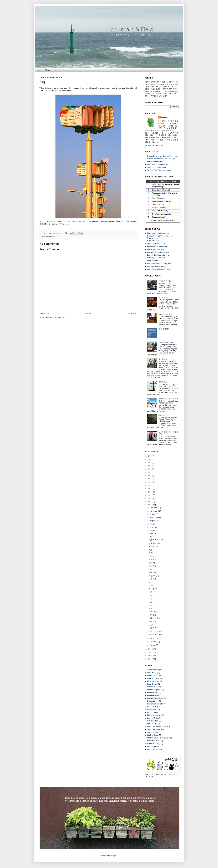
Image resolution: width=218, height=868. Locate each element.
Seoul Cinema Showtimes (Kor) (159, 269)
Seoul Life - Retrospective (157, 727)
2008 (150, 652)
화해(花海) (153, 612)
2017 (150, 482)
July (151, 524)
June (152, 527)
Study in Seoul (153, 735)
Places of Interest (154, 715)
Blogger (113, 856)
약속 (151, 605)
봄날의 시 (153, 621)
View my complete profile (154, 145)
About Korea (50, 237)
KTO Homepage (153, 241)
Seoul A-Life (152, 724)
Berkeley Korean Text (155, 162)
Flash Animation (153, 681)
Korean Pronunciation (155, 698)
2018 (150, 479)
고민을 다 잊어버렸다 (167, 342)
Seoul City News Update (156, 244)
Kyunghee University (155, 704)
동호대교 (153, 537)
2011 (150, 502)
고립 (151, 602)
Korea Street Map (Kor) (156, 249)
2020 (150, 472)
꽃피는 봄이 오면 (156, 634)
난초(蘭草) (153, 563)
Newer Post (44, 313)
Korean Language (154, 690)
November (154, 511)
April (152, 534)
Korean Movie (152, 693)
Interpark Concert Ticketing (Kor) (159, 264)
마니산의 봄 (154, 546)
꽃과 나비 (153, 573)
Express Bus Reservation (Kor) (159, 255)
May (152, 531)
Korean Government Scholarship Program (163, 156)
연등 (151, 550)
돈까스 (152, 586)
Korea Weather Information (157, 247)
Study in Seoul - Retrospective (158, 738)
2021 (150, 469)
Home (39, 70)
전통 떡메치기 (155, 543)
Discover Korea (51, 70)
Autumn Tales (152, 676)
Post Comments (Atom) (58, 317)
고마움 (152, 556)
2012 (150, 498)
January (153, 645)
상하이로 (153, 579)
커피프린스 (163, 298)
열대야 (161, 415)
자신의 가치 (154, 628)
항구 (151, 592)
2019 (150, 476)
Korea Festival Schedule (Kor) (158, 252)
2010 (150, 505)
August (153, 521)
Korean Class (152, 687)
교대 (151, 595)
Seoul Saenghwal (154, 729)
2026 (150, 456)
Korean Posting (153, 695)
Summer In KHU (153, 741)
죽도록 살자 (163, 359)
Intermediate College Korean (158, 164)
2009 (150, 649)
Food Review (152, 684)
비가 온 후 (153, 589)
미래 (151, 553)
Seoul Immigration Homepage (158, 233)
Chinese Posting (153, 678)
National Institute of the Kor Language (161, 159)
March (152, 638)
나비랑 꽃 (153, 566)
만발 (151, 608)
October (153, 514)
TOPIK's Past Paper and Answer (159, 170)
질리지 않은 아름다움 (157, 540)
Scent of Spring (153, 718)
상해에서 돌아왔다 (166, 314)
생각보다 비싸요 (165, 281)
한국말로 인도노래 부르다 (168, 399)
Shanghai (151, 732)
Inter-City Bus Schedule (156, 258)
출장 (151, 569)
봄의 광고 (153, 615)
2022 (150, 466)
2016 (150, 485)
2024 (150, 459)
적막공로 (153, 559)
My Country (151, 712)
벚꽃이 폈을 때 (155, 618)
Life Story (151, 707)
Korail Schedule (153, 261)
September (154, 518)
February (153, 642)
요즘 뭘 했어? (164, 329)
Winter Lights (152, 747)
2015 (150, 489)
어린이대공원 (154, 576)
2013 (150, 495)
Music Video (152, 710)
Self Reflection (153, 721)
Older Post (132, 313)
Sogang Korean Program (156, 167)
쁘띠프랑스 (163, 382)
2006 (150, 659)
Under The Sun (153, 744)
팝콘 (151, 599)
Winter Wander (153, 749)
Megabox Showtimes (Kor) (157, 266)
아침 (151, 582)
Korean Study (152, 701)
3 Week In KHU (153, 670)
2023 (150, 463)
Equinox (51, 233)
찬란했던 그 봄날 (156, 631)
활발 (151, 625)
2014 (150, 492)
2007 (150, 656)
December (154, 508)
